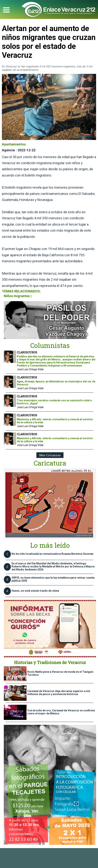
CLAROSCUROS (27, 352)
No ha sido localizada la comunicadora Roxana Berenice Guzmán (53, 554)
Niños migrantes (17, 296)
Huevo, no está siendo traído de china (35, 591)
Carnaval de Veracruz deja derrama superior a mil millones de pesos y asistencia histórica (59, 693)
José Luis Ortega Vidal (30, 369)
